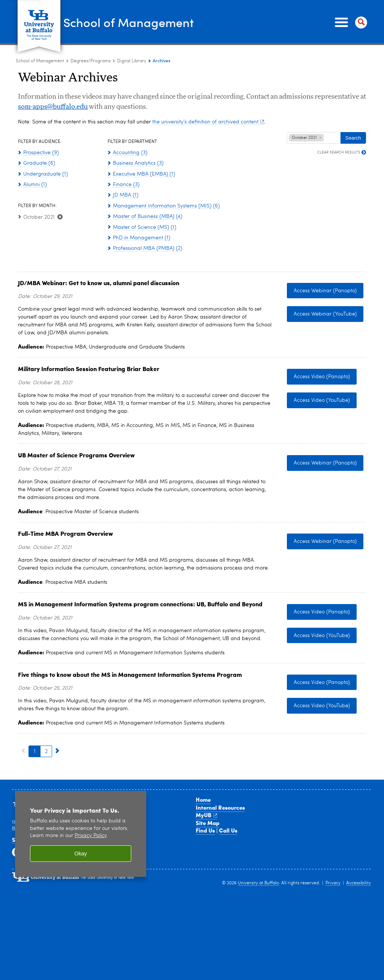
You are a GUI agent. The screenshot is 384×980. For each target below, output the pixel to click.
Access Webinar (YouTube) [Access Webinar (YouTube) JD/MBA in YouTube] (322, 314)
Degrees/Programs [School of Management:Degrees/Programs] (91, 61)
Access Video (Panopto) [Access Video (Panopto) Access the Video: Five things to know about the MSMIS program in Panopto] (318, 683)
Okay (81, 854)
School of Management (140, 22)
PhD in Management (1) (142, 238)
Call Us (228, 830)
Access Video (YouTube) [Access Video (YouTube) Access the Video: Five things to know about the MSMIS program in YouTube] (318, 706)
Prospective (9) (41, 153)
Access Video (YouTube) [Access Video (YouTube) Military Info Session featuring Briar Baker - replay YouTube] (318, 401)
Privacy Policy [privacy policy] (91, 836)
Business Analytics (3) (138, 163)
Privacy (333, 883)
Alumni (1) (35, 185)
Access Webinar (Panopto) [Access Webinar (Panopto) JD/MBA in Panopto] (322, 291)
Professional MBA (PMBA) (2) (148, 248)
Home (203, 800)
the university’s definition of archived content (208, 122)
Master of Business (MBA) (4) (148, 216)
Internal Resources (220, 807)
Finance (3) (126, 185)
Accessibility (358, 883)
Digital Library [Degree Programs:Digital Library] (132, 61)
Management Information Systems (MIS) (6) (166, 206)
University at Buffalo (258, 883)
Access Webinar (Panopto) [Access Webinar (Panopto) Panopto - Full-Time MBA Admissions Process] (322, 542)
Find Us (205, 830)
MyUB (206, 815)
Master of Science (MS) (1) (145, 227)
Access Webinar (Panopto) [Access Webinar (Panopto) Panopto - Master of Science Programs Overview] (322, 463)
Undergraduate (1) (46, 174)
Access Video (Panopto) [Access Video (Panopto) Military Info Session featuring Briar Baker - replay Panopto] (318, 377)
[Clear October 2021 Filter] (59, 218)
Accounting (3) (130, 153)
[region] (81, 834)
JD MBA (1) (126, 195)
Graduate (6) (39, 163)
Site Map (208, 823)
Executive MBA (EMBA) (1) (144, 174)
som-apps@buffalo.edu (53, 107)
